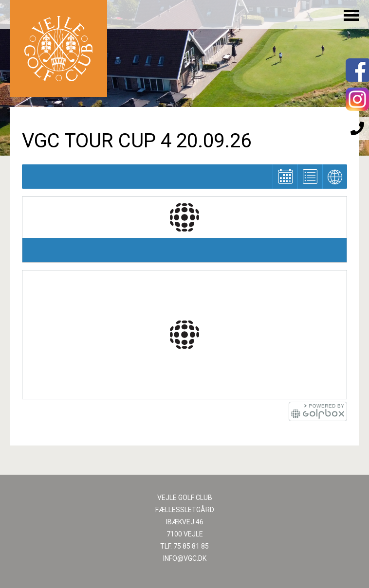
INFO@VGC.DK (185, 558)
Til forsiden (58, 49)
